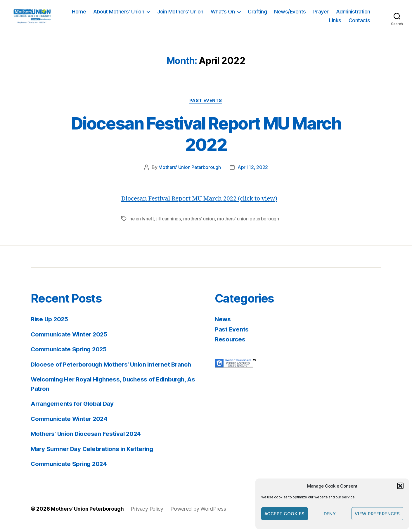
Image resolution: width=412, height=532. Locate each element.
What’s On (264, 15)
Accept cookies (285, 514)
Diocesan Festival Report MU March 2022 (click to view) (202, 205)
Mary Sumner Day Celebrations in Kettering (94, 456)
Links (335, 24)
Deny (330, 514)
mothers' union (200, 225)
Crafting (299, 15)
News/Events (331, 15)
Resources (230, 346)
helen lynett (142, 225)
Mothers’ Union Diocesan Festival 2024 (88, 440)
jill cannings (169, 225)
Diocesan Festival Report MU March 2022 (206, 140)
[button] (400, 486)
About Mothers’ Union (160, 15)
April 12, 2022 (253, 174)
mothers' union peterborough (250, 225)
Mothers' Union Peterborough (190, 174)
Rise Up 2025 (50, 326)
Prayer (362, 15)
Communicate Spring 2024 (70, 470)
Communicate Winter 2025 (70, 341)
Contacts (359, 24)
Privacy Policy (148, 515)
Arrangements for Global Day (73, 410)
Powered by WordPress (200, 515)
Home (120, 15)
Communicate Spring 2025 (70, 356)
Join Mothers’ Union (222, 15)
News (223, 326)
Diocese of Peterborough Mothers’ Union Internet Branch (113, 371)
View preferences (377, 514)
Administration (305, 24)
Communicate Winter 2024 (70, 425)
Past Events (206, 108)
